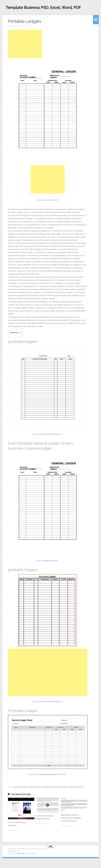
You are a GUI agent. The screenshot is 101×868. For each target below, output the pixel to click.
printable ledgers (36, 797)
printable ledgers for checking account (55, 797)
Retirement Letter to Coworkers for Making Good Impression (71, 828)
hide (20, 342)
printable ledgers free (76, 797)
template (12, 36)
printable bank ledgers (21, 797)
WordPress (21, 863)
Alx (34, 863)
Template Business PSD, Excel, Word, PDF (46, 11)
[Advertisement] (25, 54)
